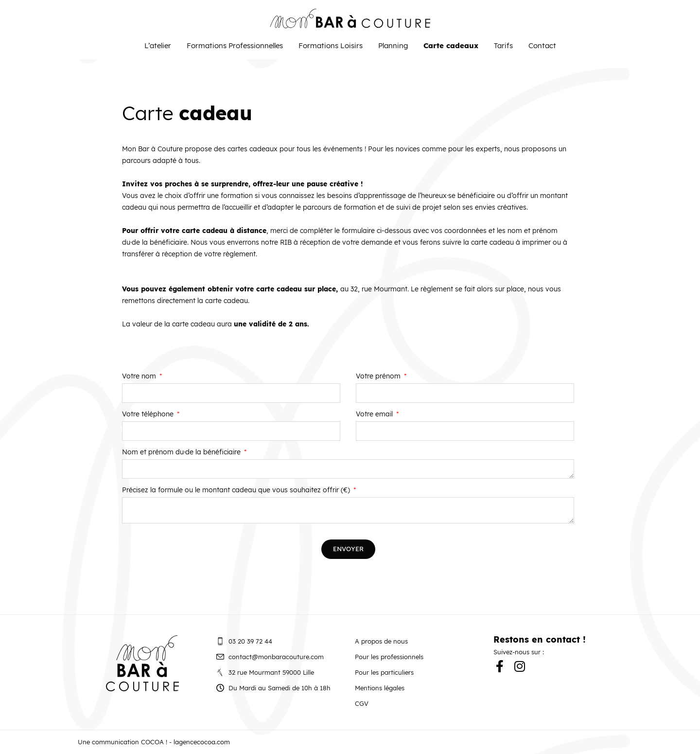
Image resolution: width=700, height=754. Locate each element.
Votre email (375, 414)
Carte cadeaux (451, 45)
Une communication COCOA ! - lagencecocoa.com (154, 742)
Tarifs (503, 45)
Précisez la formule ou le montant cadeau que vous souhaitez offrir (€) (237, 490)
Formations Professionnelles (235, 45)
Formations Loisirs (331, 45)
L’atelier (158, 45)
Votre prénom (379, 377)
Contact (542, 45)
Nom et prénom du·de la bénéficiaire (182, 452)
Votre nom (140, 377)
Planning (393, 45)
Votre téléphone (149, 414)
